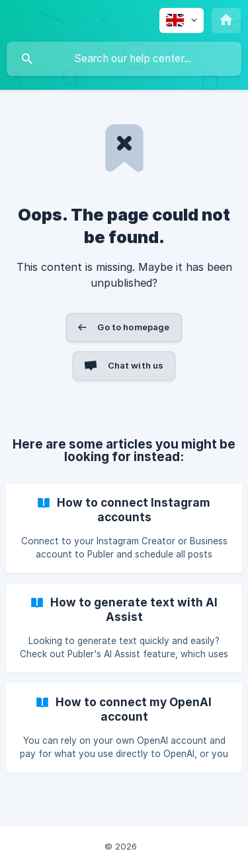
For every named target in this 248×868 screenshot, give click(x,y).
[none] (182, 20)
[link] (124, 528)
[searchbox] (124, 59)
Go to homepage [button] (133, 327)
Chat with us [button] (136, 365)
